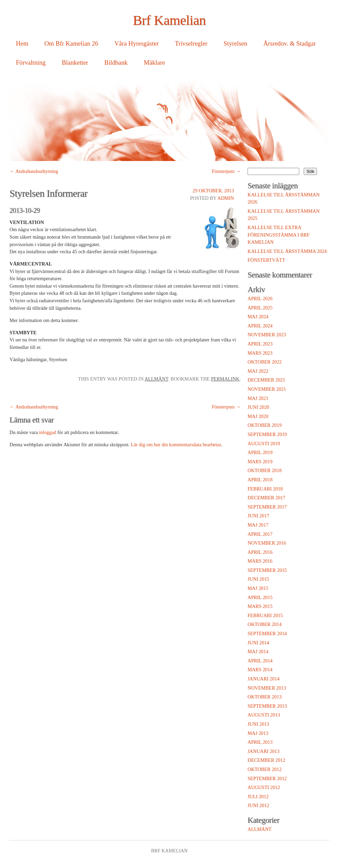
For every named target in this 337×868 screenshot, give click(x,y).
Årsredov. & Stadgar (290, 43)
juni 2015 (258, 579)
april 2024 (260, 326)
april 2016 (260, 552)
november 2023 (267, 335)
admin (226, 198)
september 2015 (267, 570)
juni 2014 (258, 643)
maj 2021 (258, 398)
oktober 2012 (265, 769)
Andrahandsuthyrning (34, 171)
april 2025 (260, 308)
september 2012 (267, 778)
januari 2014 (264, 679)
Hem (22, 43)
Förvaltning (31, 62)
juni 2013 (258, 724)
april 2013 (260, 742)
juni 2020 (258, 407)
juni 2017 (258, 516)
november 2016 (267, 543)
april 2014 (260, 661)
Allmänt (156, 379)
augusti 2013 (264, 715)
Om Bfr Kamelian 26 (71, 43)
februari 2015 (265, 615)
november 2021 (267, 389)
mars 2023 (260, 353)
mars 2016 (260, 561)
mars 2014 (260, 670)
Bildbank (116, 62)
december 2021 (266, 380)
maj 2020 (258, 416)
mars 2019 (260, 462)
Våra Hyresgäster (136, 43)
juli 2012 (258, 797)
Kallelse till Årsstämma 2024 (287, 251)
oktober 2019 (265, 425)
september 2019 (267, 434)
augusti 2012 (264, 787)
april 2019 (260, 452)
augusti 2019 (264, 444)
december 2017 (266, 498)
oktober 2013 (265, 697)
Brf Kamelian (170, 20)
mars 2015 (260, 606)
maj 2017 (258, 525)
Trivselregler (191, 43)
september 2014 (267, 633)
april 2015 (260, 597)
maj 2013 (258, 733)
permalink (225, 379)
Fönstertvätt (266, 260)
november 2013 (267, 688)
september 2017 (267, 507)
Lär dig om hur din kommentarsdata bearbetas (176, 445)
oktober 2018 (265, 470)
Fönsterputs (226, 171)
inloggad (48, 432)
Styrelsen (236, 43)
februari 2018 (265, 489)
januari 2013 (264, 751)
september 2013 (267, 706)
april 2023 (260, 344)
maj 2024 (258, 317)
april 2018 (260, 480)
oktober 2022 (265, 362)
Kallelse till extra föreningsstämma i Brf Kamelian (279, 235)
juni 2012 (258, 805)
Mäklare (154, 62)
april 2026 (260, 299)
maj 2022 (258, 371)
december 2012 (266, 760)
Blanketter (75, 62)
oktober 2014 (265, 624)
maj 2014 (258, 652)
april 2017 (260, 534)
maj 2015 (258, 588)
